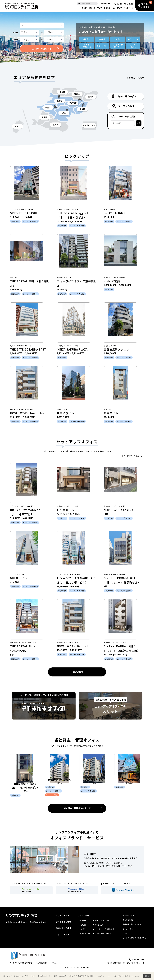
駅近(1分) (99, 934)
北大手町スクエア (129, 788)
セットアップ (117, 8)
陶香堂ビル (111, 413)
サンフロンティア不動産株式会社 (21, 972)
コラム (125, 942)
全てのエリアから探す (135, 78)
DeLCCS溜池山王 (115, 213)
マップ (100, 8)
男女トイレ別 (133, 39)
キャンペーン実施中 (103, 943)
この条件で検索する (42, 48)
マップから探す (63, 944)
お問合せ (54, 972)
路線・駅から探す (63, 937)
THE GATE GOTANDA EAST (28, 349)
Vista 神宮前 (112, 281)
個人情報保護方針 (42, 972)
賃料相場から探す (63, 931)
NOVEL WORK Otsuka (118, 510)
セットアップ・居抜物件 (105, 938)
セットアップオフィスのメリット (131, 456)
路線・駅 (92, 8)
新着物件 (87, 39)
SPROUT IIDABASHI (25, 213)
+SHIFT (90, 863)
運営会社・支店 (129, 924)
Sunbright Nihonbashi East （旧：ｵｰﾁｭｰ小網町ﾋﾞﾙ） (25, 792)
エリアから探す (63, 925)
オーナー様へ (106, 4)
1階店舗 (102, 39)
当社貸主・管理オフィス (132, 933)
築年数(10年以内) (102, 930)
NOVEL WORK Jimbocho (27, 413)
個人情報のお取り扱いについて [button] (127, 976)
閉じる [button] (147, 976)
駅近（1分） (102, 46)
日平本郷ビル (65, 510)
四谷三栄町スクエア (117, 349)
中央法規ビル (65, 413)
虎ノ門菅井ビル (94, 788)
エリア (84, 8)
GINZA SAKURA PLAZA (72, 349)
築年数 (87, 46)
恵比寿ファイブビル (60, 788)
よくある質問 (128, 929)
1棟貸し (118, 39)
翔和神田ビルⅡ (20, 578)
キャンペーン (129, 8)
